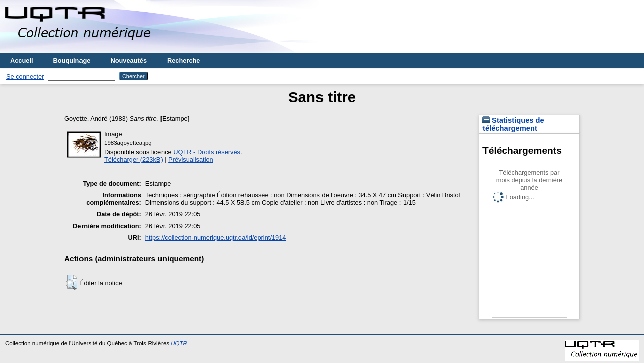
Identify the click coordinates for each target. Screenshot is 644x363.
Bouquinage (72, 61)
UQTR (179, 343)
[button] (72, 282)
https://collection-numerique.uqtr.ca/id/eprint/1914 (216, 237)
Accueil (22, 61)
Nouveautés (129, 61)
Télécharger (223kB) (134, 159)
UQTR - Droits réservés (207, 152)
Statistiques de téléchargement (513, 124)
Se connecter (25, 76)
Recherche (183, 61)
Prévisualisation (191, 159)
